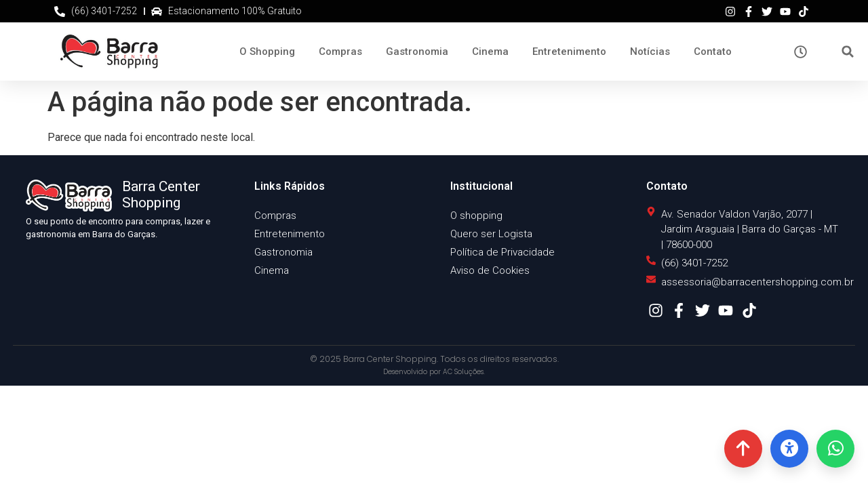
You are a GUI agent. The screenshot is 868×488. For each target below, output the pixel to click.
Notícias (650, 52)
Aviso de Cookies (490, 270)
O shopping (476, 216)
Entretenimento (569, 52)
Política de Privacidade (502, 252)
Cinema (490, 52)
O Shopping (267, 52)
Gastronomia (417, 52)
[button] (848, 52)
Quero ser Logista (491, 234)
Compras (340, 52)
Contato (713, 52)
